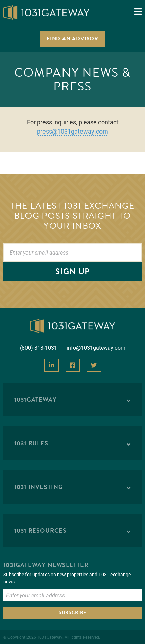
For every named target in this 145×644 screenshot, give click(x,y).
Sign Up (72, 271)
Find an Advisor (72, 39)
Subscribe (72, 613)
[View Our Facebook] (73, 365)
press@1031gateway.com (72, 131)
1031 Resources (40, 531)
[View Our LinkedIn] (52, 365)
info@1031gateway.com (96, 348)
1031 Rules (31, 443)
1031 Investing (39, 487)
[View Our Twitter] (94, 365)
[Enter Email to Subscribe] (72, 595)
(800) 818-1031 (39, 348)
